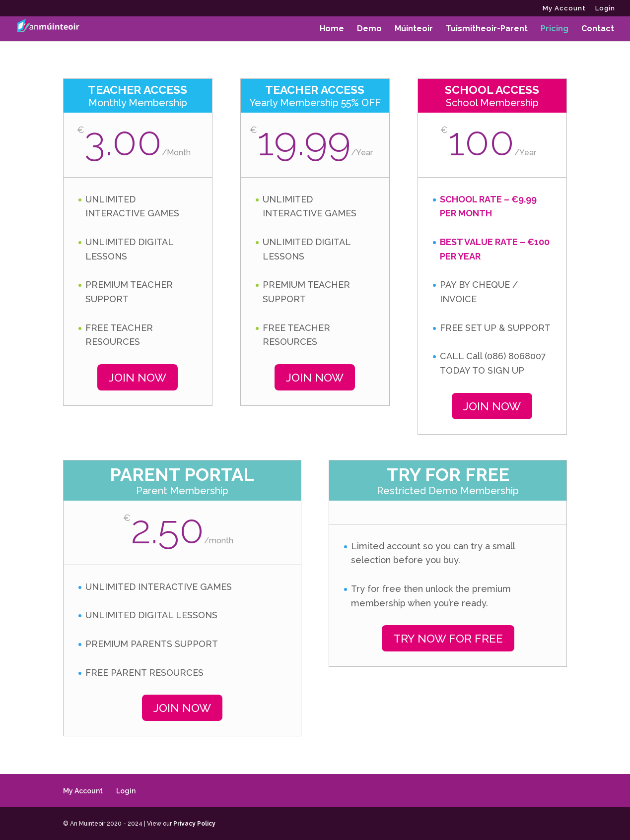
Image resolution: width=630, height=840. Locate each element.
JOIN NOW (138, 377)
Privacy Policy (194, 824)
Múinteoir (414, 29)
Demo (369, 29)
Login (605, 8)
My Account (564, 8)
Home (332, 29)
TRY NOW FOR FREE (448, 638)
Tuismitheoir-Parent (487, 29)
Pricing (555, 29)
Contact (598, 29)
